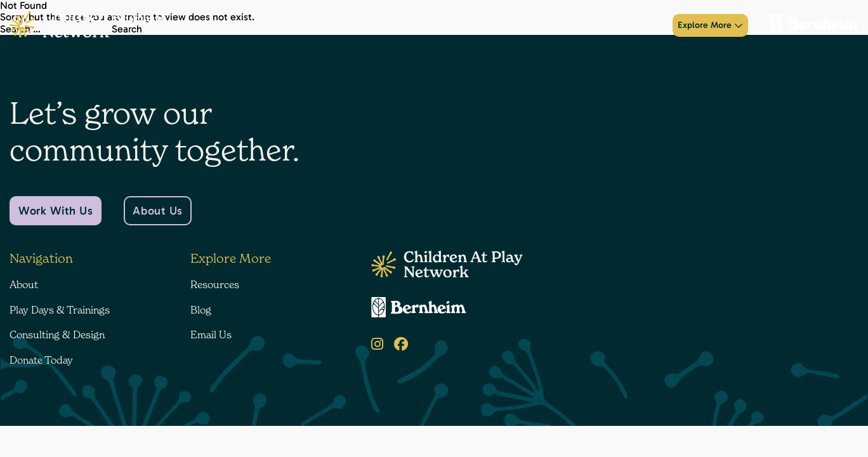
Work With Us (56, 211)
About (392, 25)
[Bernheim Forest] (809, 25)
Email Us (211, 334)
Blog (201, 310)
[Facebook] (401, 344)
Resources (215, 284)
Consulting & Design (553, 25)
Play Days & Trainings (458, 25)
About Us (157, 211)
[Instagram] (377, 344)
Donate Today (634, 25)
